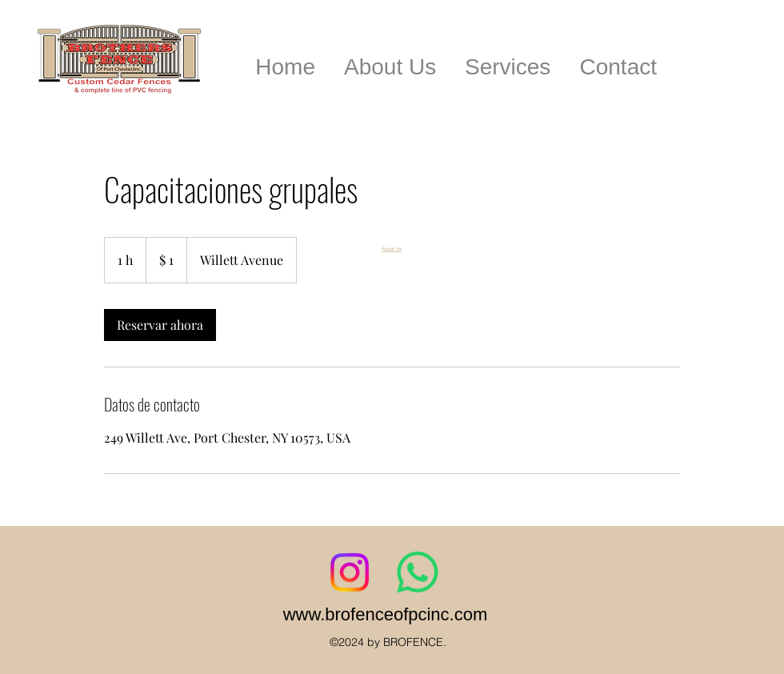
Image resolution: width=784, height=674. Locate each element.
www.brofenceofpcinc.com (386, 614)
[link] (160, 325)
